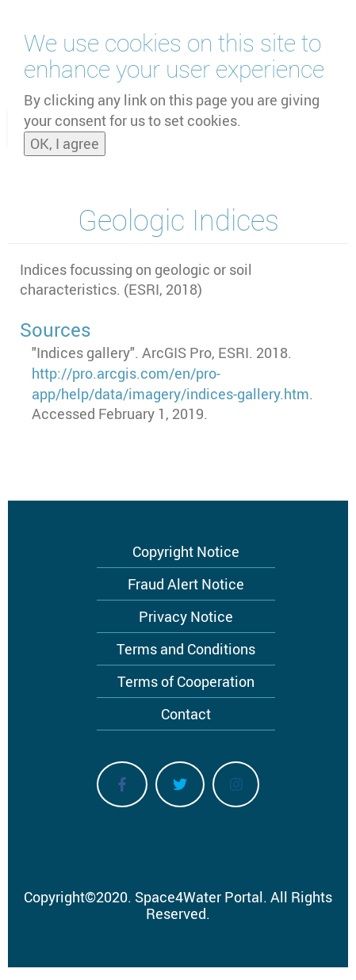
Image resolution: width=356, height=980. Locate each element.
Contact (186, 714)
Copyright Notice (186, 551)
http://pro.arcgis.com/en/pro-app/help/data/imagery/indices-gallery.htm (170, 383)
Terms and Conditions (186, 649)
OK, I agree (65, 139)
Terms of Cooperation (186, 681)
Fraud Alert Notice (186, 584)
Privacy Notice (186, 616)
